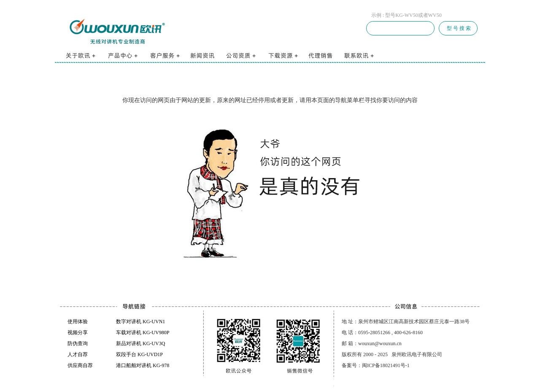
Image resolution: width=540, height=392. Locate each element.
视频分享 (78, 333)
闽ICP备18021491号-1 (386, 365)
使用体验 (78, 322)
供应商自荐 (80, 365)
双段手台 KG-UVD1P (139, 354)
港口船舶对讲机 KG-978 (143, 365)
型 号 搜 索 (458, 28)
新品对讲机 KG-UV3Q (140, 343)
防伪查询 (78, 343)
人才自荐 (78, 354)
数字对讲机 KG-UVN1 (140, 322)
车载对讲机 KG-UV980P (143, 333)
